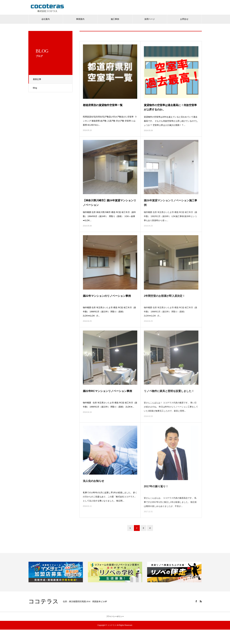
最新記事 (37, 79)
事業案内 (80, 19)
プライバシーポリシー (115, 616)
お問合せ (184, 19)
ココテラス (43, 601)
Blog (35, 88)
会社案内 (46, 19)
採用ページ (150, 19)
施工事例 (115, 19)
